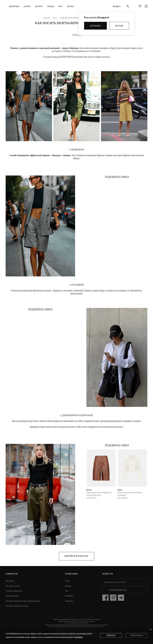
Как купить (10, 581)
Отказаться (137, 635)
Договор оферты (12, 596)
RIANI (89, 490)
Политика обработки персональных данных (23, 601)
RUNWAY (71, 6)
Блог (61, 6)
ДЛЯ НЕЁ (27, 6)
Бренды (51, 6)
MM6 (120, 490)
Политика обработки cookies (17, 606)
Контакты (69, 601)
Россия (119, 26)
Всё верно (95, 26)
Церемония (14, 6)
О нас (67, 581)
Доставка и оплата (13, 586)
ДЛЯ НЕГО (39, 6)
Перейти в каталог (76, 556)
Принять (111, 635)
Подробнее (78, 637)
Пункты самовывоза (14, 591)
